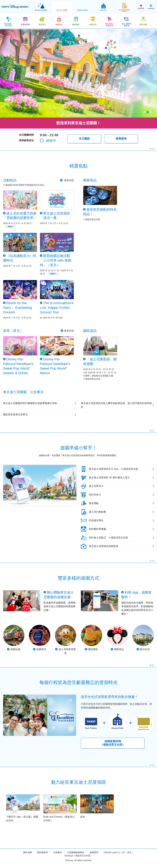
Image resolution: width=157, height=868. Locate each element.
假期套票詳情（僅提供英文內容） (113, 743)
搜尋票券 (121, 139)
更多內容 (69, 180)
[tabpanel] (78, 73)
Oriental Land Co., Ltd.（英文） (119, 852)
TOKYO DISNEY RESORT (15, 7)
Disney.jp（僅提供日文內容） (78, 856)
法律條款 (57, 852)
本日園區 (84, 139)
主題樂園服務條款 (76, 852)
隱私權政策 (42, 852)
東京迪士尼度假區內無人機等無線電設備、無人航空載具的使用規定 (116, 405)
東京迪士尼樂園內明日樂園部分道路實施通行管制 (30, 403)
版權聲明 (94, 852)
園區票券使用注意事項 (15, 415)
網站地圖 (27, 852)
